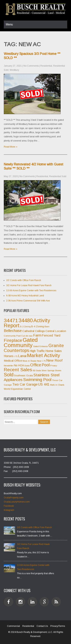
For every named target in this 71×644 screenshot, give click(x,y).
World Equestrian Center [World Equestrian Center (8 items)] (17, 389)
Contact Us (42, 626)
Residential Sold (58, 176)
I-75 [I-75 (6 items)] (16, 356)
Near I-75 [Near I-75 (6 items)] (41, 361)
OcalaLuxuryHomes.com (17, 502)
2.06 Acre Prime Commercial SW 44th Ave (28, 301)
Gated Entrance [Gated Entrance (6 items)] (41, 346)
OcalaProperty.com (14, 498)
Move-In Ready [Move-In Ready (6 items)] (29, 361)
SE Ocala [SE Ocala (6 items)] (37, 370)
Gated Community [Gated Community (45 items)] (21, 342)
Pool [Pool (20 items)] (46, 365)
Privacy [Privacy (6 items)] (54, 366)
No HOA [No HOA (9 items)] (19, 365)
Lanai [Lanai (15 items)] (22, 356)
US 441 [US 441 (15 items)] (44, 384)
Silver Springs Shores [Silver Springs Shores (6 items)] (51, 370)
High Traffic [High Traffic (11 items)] (37, 351)
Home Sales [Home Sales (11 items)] (54, 351)
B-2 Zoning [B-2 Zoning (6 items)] (25, 327)
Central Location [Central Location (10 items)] (56, 331)
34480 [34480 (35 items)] (26, 320)
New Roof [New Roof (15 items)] (54, 360)
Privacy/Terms (58, 626)
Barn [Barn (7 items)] (47, 327)
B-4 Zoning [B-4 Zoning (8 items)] (38, 326)
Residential (46, 66)
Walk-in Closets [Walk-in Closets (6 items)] (57, 385)
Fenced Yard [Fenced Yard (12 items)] (51, 335)
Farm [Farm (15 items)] (37, 335)
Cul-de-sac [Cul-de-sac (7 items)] (27, 336)
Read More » (11, 147)
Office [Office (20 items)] (36, 365)
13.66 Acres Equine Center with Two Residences (31, 290)
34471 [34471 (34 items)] (11, 320)
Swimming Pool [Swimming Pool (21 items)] (37, 380)
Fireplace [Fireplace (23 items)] (13, 340)
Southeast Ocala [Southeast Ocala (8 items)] (23, 375)
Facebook (9, 506)
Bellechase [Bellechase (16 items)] (13, 331)
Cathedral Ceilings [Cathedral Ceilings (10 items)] (34, 331)
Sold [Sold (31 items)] (9, 375)
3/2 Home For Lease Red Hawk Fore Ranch (29, 285)
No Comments (31, 66)
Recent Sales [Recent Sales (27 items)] (18, 370)
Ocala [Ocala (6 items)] (27, 366)
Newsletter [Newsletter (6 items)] (9, 366)
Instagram (9, 510)
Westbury (14, 70)
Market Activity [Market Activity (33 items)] (44, 355)
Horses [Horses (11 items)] (9, 356)
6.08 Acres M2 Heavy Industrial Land (25, 296)
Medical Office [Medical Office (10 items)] (13, 361)
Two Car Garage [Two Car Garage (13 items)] (25, 384)
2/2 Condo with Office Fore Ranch (24, 280)
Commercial (13, 626)
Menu (9, 24)
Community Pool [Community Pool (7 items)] (12, 336)
